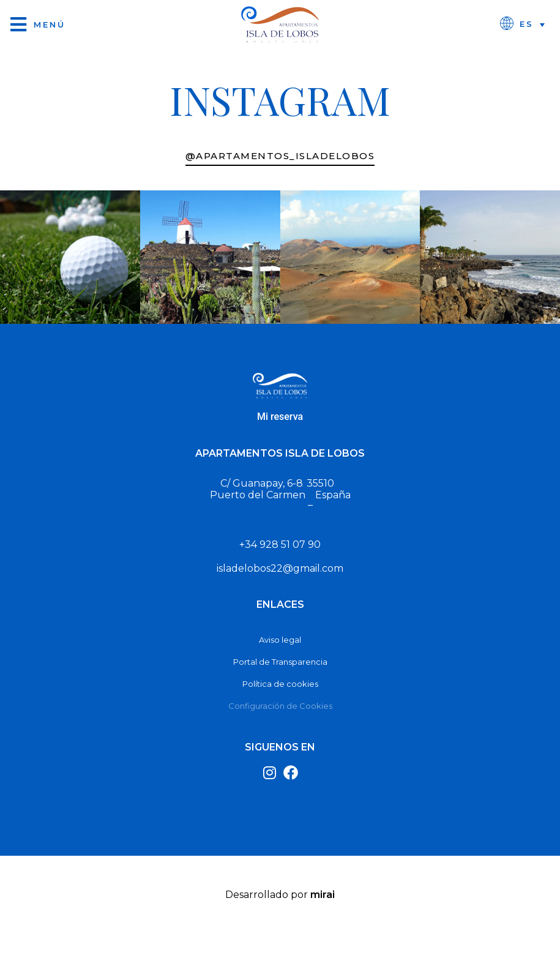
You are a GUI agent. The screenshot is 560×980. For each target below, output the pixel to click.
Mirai (323, 895)
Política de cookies (280, 684)
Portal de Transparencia (280, 662)
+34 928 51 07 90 (280, 544)
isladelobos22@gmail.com (280, 568)
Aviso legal (280, 640)
